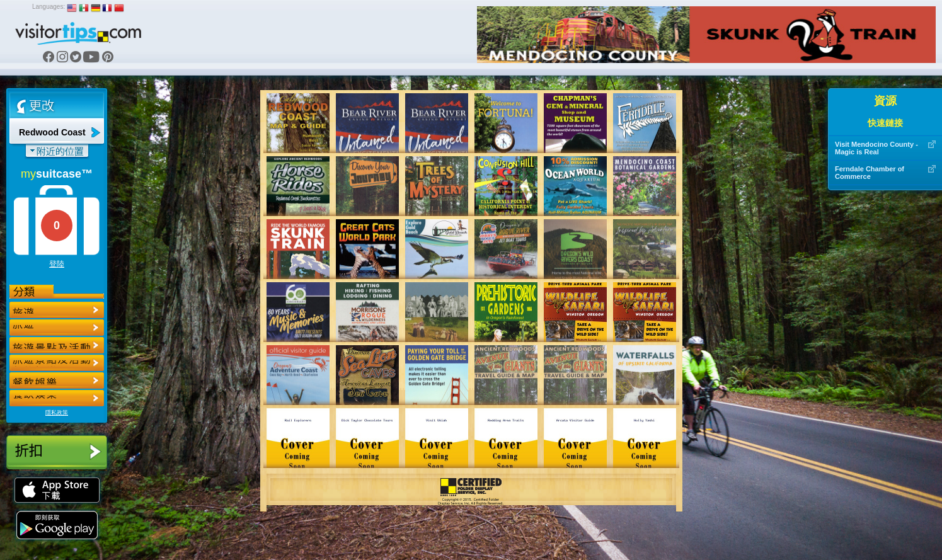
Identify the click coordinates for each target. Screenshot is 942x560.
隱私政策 (57, 413)
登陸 (57, 264)
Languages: (49, 7)
